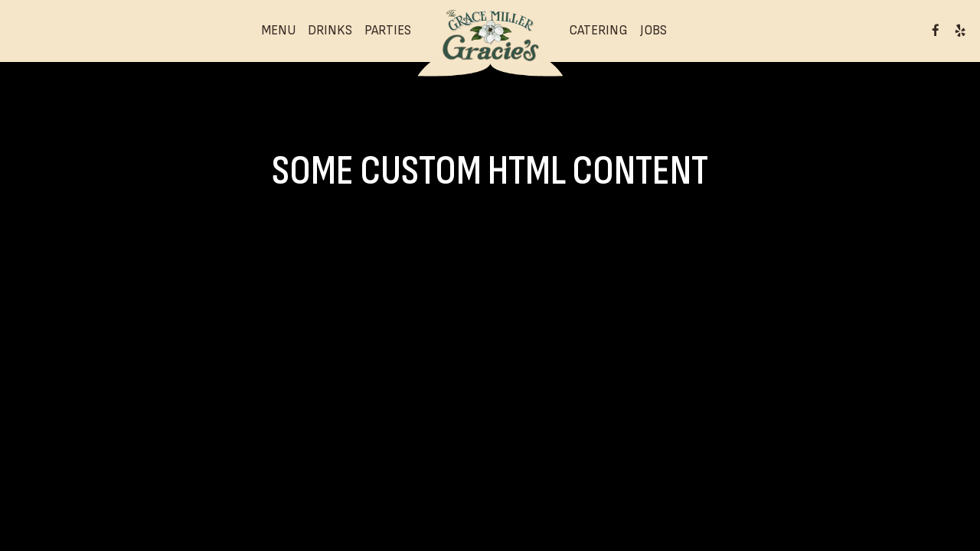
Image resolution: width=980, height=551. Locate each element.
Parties (388, 31)
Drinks (330, 31)
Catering (598, 31)
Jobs (653, 31)
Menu (278, 31)
